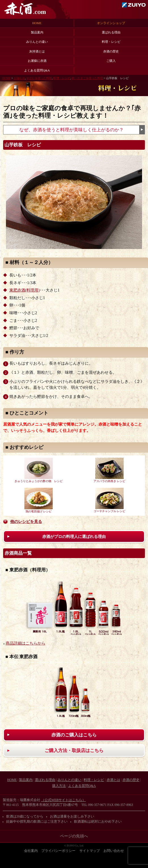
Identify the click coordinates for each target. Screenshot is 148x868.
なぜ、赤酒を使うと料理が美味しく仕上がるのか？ (71, 130)
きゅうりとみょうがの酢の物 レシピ (39, 470)
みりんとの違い (37, 42)
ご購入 (111, 61)
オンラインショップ (111, 23)
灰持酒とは (37, 51)
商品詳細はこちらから (26, 643)
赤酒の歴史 (111, 51)
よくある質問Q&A (37, 70)
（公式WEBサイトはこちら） (64, 800)
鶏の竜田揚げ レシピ (39, 500)
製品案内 (37, 32)
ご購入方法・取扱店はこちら (74, 750)
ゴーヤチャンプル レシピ (110, 500)
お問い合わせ (114, 851)
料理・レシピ (111, 42)
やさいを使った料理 (39, 78)
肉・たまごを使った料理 (87, 78)
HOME (37, 23)
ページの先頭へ (74, 836)
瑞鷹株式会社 (134, 5)
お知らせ (19, 78)
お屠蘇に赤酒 (37, 61)
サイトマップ (90, 851)
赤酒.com (25, 9)
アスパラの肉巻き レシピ (110, 470)
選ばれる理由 (111, 32)
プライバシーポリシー (58, 851)
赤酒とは (113, 780)
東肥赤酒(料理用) (25, 290)
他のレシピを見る (26, 522)
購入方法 (59, 786)
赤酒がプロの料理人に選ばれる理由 (74, 537)
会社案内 (31, 851)
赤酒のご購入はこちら (74, 735)
